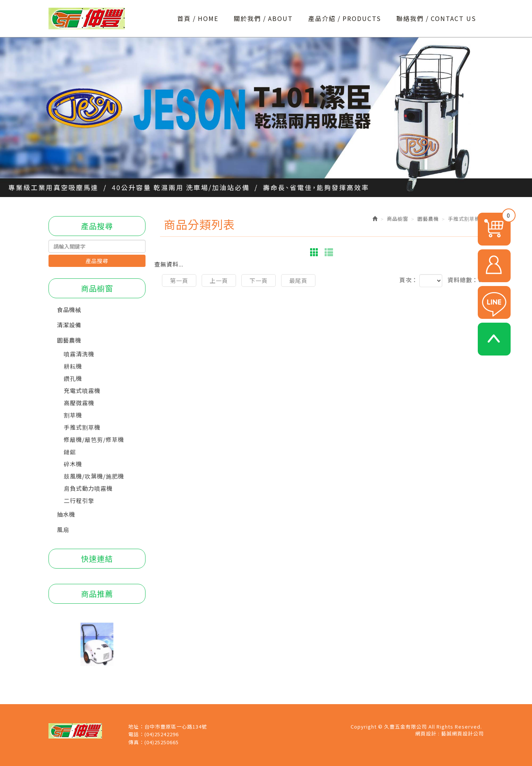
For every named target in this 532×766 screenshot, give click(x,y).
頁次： (409, 280)
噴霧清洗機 (79, 354)
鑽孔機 (73, 378)
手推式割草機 (82, 427)
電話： (136, 734)
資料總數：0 (465, 280)
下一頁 (259, 280)
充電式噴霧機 (82, 390)
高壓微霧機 (79, 403)
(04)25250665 (162, 742)
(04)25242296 (162, 734)
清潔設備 (69, 325)
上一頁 (219, 280)
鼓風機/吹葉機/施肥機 (94, 476)
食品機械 (69, 309)
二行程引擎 (79, 500)
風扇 (63, 529)
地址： (136, 727)
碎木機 (73, 464)
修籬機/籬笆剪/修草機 (94, 439)
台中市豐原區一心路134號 (176, 727)
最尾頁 (298, 280)
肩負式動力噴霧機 (88, 488)
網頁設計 (426, 733)
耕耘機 (73, 366)
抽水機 (66, 514)
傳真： (136, 742)
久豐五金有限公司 (87, 19)
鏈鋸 (70, 452)
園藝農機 (69, 340)
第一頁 (179, 280)
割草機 (73, 415)
